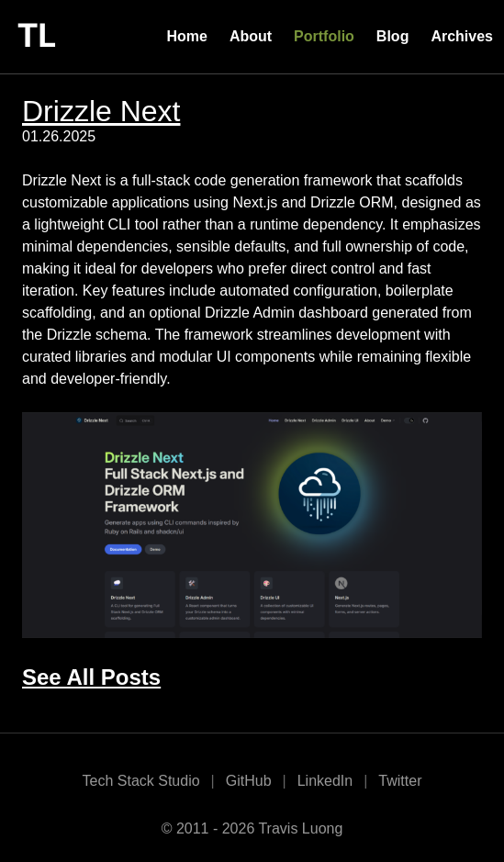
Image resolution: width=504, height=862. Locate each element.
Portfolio (324, 36)
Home (186, 36)
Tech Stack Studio (141, 781)
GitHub (249, 781)
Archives (462, 36)
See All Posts (91, 677)
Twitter (400, 781)
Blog (393, 36)
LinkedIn (325, 781)
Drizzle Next (101, 111)
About (251, 36)
